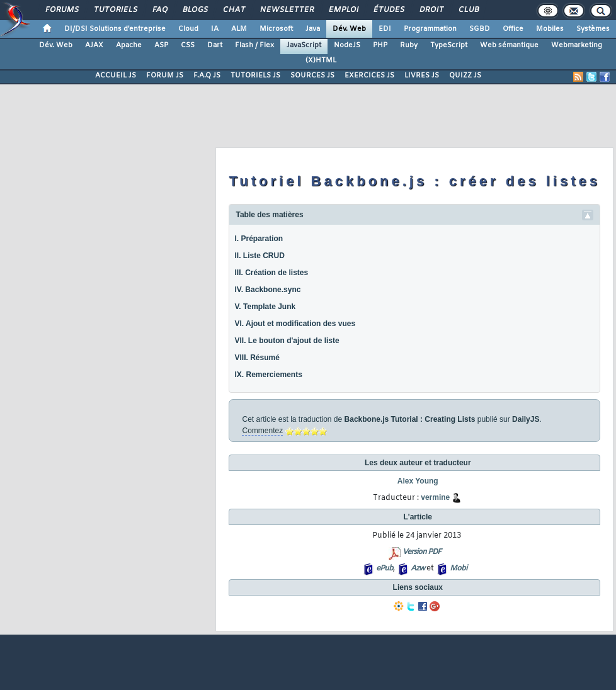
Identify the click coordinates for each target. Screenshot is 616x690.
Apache (129, 45)
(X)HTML (321, 60)
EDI (385, 29)
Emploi (343, 10)
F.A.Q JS (207, 76)
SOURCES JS (312, 76)
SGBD (480, 29)
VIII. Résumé (257, 358)
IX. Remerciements (268, 375)
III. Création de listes (271, 273)
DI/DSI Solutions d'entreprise (115, 29)
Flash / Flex (254, 45)
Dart (215, 45)
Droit (431, 10)
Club (468, 10)
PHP (380, 45)
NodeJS (347, 45)
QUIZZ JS (465, 76)
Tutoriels (115, 10)
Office (513, 29)
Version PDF (422, 552)
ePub (385, 568)
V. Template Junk (265, 307)
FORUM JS (165, 76)
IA (215, 29)
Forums (61, 10)
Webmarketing (577, 45)
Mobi (458, 568)
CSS (188, 45)
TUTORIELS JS (255, 76)
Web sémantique (509, 45)
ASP (161, 45)
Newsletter (286, 10)
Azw (418, 568)
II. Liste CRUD (259, 256)
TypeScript (449, 45)
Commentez (262, 431)
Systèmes (593, 29)
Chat (233, 10)
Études (388, 10)
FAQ (159, 10)
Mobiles (550, 29)
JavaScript (304, 45)
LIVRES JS (422, 76)
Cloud (188, 29)
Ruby (409, 45)
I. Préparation (259, 239)
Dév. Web (349, 29)
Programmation (430, 29)
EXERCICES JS (369, 76)
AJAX (94, 45)
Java (313, 29)
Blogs (195, 10)
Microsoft (276, 29)
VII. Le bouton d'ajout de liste (287, 341)
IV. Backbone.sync (267, 290)
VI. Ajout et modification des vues (295, 324)
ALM (239, 29)
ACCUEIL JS (116, 76)
